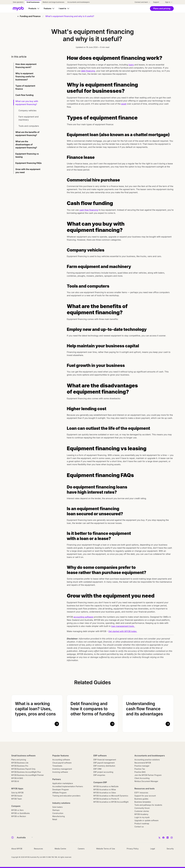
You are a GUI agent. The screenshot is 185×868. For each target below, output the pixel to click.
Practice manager (142, 766)
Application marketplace (63, 783)
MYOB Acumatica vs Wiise (105, 790)
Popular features (61, 756)
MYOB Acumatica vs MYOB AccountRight (111, 802)
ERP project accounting (103, 772)
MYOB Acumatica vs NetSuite (106, 786)
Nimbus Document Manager (146, 781)
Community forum (142, 808)
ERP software (100, 756)
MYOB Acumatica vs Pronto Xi (106, 799)
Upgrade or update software (147, 820)
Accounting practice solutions (147, 760)
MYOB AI (15, 781)
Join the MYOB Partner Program (148, 775)
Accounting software (61, 760)
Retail (55, 819)
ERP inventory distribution (104, 766)
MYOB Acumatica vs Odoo (105, 793)
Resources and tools (145, 789)
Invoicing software (60, 772)
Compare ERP (100, 782)
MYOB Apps (17, 789)
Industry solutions (61, 803)
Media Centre (60, 849)
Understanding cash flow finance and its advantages (144, 709)
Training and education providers (66, 796)
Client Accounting (142, 778)
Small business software (23, 756)
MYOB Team (17, 799)
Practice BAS (140, 772)
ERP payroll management (104, 763)
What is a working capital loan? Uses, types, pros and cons (35, 709)
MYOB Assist (17, 796)
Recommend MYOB (143, 763)
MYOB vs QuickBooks (21, 813)
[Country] (24, 837)
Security (170, 849)
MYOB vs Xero (17, 810)
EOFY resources (141, 793)
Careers (81, 849)
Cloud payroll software (62, 763)
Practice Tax (140, 769)
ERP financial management (105, 760)
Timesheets (57, 766)
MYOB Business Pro (20, 766)
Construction (58, 813)
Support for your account (145, 796)
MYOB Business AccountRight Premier (28, 775)
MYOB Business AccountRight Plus (26, 772)
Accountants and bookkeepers (150, 756)
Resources (38, 849)
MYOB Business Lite (20, 763)
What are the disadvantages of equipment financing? (26, 144)
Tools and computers (29, 126)
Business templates (143, 802)
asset (124, 104)
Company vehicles (28, 110)
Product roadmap (142, 824)
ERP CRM (97, 769)
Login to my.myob (142, 817)
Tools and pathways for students (148, 805)
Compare (16, 806)
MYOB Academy (141, 814)
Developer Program (61, 790)
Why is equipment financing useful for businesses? (25, 76)
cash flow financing (89, 210)
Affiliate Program (59, 793)
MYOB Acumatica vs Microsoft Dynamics (111, 796)
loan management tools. (123, 626)
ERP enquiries (99, 775)
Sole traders (58, 807)
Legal (153, 849)
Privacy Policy (133, 849)
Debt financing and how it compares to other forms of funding (92, 709)
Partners (57, 779)
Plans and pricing (19, 760)
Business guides (141, 799)
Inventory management (62, 769)
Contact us (139, 827)
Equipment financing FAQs (29, 163)
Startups (56, 810)
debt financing (88, 71)
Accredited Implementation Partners (68, 786)
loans (131, 65)
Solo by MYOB (17, 793)
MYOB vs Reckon (19, 816)
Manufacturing (59, 816)
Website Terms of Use (106, 849)
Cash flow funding (25, 95)
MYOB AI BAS (17, 778)
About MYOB (17, 849)
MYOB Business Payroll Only (23, 769)
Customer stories (142, 811)
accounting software (83, 617)
